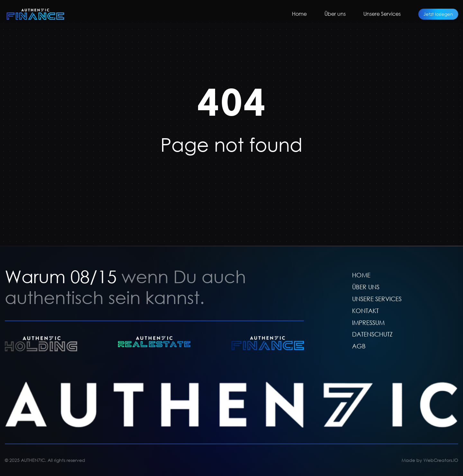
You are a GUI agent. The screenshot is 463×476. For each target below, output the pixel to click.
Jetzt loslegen (438, 14)
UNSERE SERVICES (377, 298)
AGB (359, 346)
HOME (361, 275)
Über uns (335, 14)
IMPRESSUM (368, 322)
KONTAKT (365, 310)
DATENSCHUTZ (372, 334)
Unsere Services (382, 14)
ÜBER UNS (366, 287)
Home (299, 14)
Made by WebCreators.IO (430, 460)
